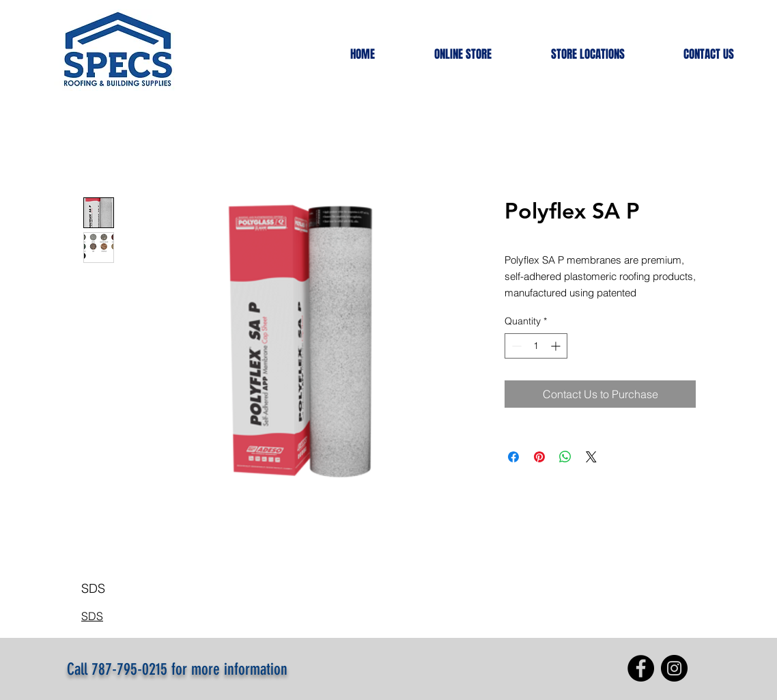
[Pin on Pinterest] (539, 457)
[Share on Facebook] (513, 457)
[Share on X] (591, 457)
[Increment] (557, 346)
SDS (92, 616)
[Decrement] (515, 346)
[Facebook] (641, 668)
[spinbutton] (536, 346)
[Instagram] (674, 668)
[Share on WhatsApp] (565, 457)
